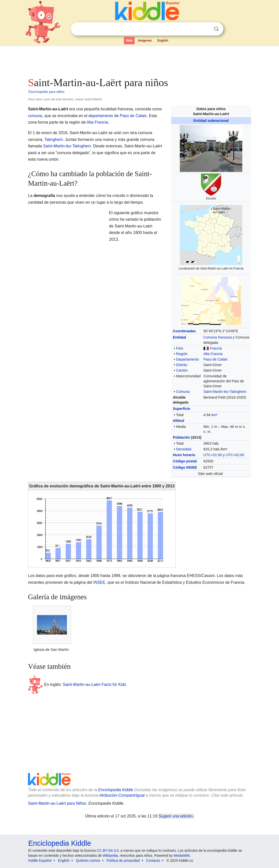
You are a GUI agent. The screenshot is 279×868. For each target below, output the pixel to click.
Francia (216, 348)
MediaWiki (182, 855)
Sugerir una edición (176, 816)
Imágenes (145, 41)
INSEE (99, 582)
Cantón (182, 370)
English (163, 41)
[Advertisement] (139, 60)
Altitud (179, 421)
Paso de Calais (215, 359)
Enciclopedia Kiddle (116, 790)
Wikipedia (110, 855)
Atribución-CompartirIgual (122, 795)
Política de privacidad (123, 860)
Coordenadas (184, 331)
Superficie (182, 409)
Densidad (184, 449)
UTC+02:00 (235, 455)
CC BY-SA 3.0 (108, 850)
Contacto (153, 860)
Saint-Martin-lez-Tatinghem (225, 392)
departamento (101, 116)
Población (181, 437)
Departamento (187, 359)
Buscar (216, 29)
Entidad (179, 337)
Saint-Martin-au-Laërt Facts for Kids (94, 684)
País (180, 348)
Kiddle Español (40, 860)
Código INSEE (185, 467)
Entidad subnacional (211, 121)
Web (129, 41)
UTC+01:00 (213, 455)
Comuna (183, 392)
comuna (35, 116)
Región (182, 354)
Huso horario (184, 455)
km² (214, 415)
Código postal (185, 461)
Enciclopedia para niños (46, 92)
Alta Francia (213, 354)
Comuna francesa (218, 337)
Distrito (182, 365)
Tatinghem (54, 139)
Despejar (206, 29)
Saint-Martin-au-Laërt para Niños (57, 803)
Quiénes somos (88, 860)
